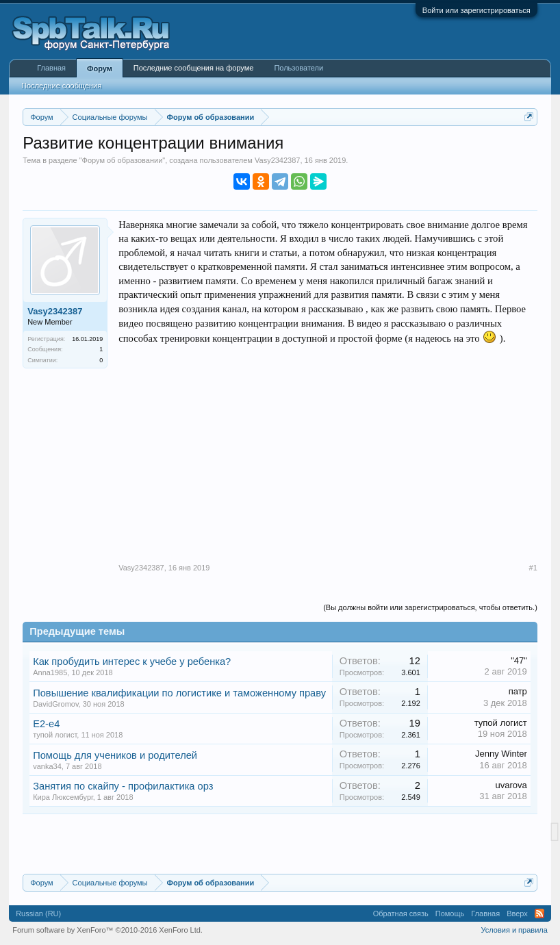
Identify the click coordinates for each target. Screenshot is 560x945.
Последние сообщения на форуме (194, 68)
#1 (533, 568)
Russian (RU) (38, 914)
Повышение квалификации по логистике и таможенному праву (179, 693)
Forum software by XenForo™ (107, 930)
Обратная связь (401, 914)
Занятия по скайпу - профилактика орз (123, 786)
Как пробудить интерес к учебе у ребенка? (132, 661)
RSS (539, 914)
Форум (100, 68)
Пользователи (298, 68)
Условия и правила (514, 930)
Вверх (517, 914)
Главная (51, 68)
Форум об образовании (123, 160)
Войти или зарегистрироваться (476, 10)
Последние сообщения (61, 86)
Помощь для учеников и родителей (115, 755)
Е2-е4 (46, 724)
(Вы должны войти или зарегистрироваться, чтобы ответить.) (430, 607)
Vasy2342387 (277, 160)
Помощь (450, 914)
